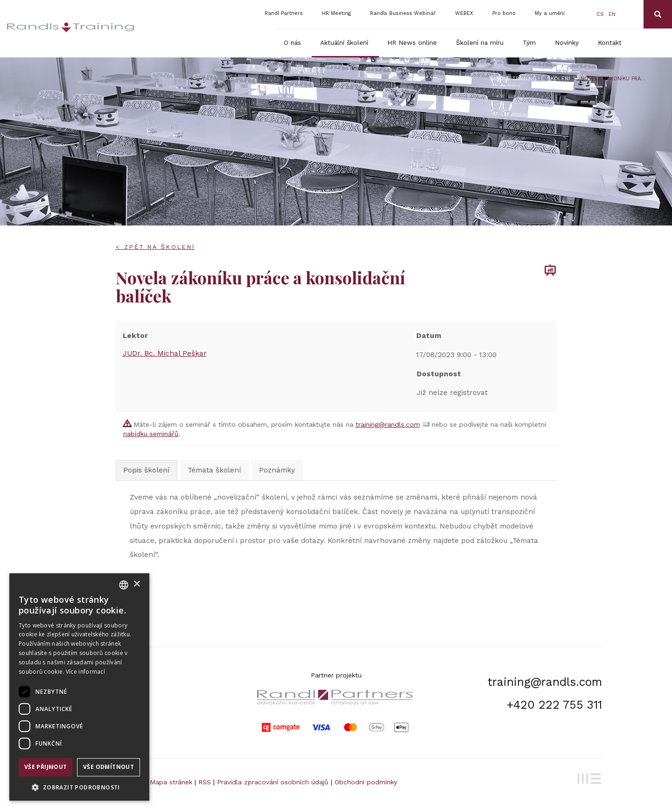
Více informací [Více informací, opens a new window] (85, 672)
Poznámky (277, 470)
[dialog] (79, 687)
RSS (205, 782)
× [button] (136, 584)
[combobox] (124, 585)
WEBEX (464, 13)
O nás (292, 42)
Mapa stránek (171, 782)
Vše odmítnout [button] (108, 767)
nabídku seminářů (151, 434)
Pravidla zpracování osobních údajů (273, 782)
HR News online (412, 42)
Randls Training (513, 79)
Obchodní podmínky (366, 782)
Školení (559, 79)
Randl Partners (284, 13)
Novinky (567, 42)
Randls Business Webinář (403, 13)
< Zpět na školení (155, 247)
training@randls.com (388, 424)
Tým (529, 42)
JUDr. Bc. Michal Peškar (165, 353)
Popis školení (146, 470)
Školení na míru (480, 42)
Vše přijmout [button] (46, 767)
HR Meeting (336, 13)
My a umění (550, 13)
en (612, 14)
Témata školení (214, 470)
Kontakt (610, 42)
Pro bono (504, 13)
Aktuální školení (344, 42)
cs (600, 14)
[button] (79, 787)
